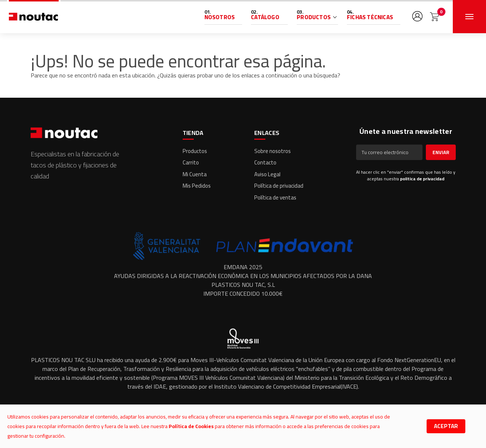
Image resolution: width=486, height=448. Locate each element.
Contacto (265, 162)
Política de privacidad (279, 186)
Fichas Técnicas (370, 17)
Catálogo (265, 17)
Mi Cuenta (195, 174)
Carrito (191, 162)
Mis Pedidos (197, 186)
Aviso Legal (267, 174)
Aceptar (446, 426)
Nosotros (220, 17)
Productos (314, 17)
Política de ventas (275, 197)
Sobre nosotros (273, 151)
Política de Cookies (191, 426)
